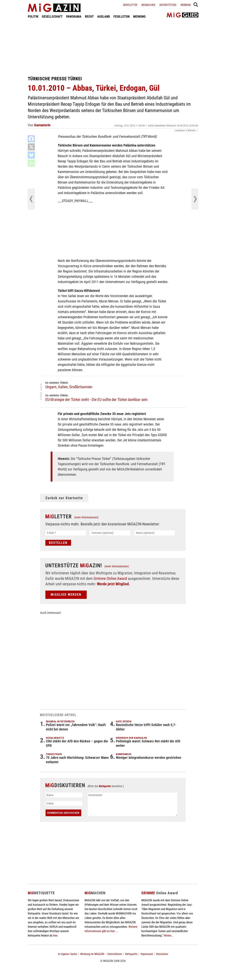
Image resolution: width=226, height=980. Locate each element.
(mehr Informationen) (86, 517)
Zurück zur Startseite (64, 498)
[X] (31, 147)
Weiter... (168, 935)
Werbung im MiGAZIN (92, 954)
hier (55, 935)
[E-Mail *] (66, 533)
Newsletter (130, 5)
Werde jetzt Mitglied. (113, 584)
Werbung (186, 5)
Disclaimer (162, 954)
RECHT (89, 16)
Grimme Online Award (110, 579)
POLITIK (33, 16)
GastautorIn (42, 125)
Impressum (147, 954)
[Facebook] (31, 139)
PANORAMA (74, 16)
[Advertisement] (113, 47)
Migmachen (148, 5)
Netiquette (105, 786)
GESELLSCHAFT (52, 16)
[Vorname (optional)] (110, 533)
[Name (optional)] (155, 533)
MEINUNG (139, 16)
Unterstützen (168, 5)
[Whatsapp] (31, 163)
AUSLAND (104, 16)
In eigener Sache (68, 954)
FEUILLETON (122, 16)
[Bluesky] (31, 155)
